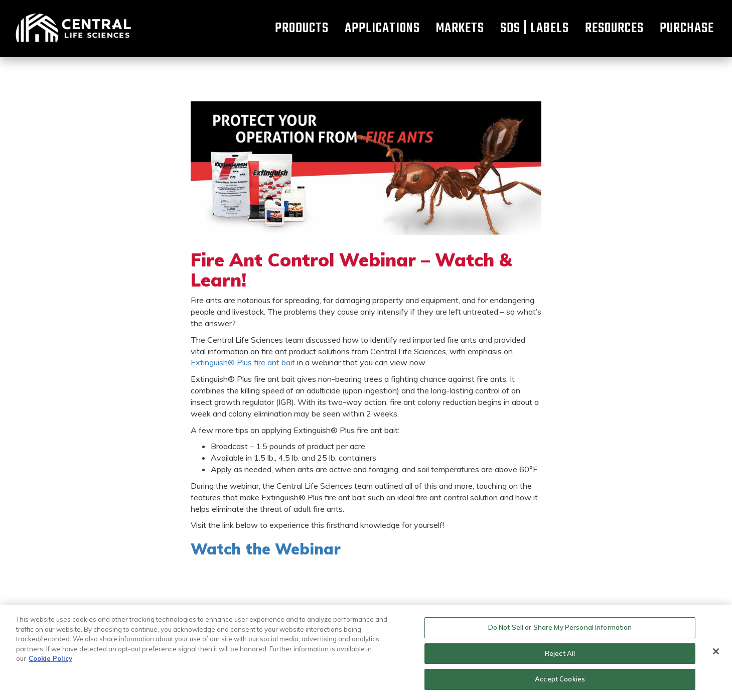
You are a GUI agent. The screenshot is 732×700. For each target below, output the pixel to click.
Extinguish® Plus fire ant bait (243, 362)
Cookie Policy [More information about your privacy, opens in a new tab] (50, 658)
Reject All (560, 653)
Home (73, 29)
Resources (614, 29)
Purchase (687, 29)
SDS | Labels (535, 29)
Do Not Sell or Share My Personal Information (560, 627)
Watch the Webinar (266, 549)
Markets (460, 29)
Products (302, 29)
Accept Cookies (560, 679)
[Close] (716, 651)
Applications (382, 29)
